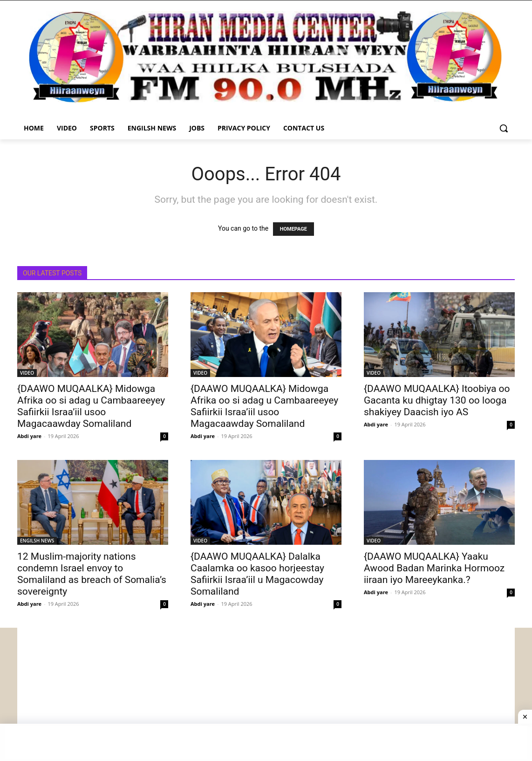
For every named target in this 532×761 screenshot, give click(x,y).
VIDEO (27, 373)
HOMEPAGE (293, 229)
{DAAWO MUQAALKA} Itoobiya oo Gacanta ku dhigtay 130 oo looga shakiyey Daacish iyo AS (437, 400)
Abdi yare (29, 436)
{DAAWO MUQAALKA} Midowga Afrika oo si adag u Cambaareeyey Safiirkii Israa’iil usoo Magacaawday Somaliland (91, 406)
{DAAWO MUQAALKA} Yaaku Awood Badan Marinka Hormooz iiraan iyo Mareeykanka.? (434, 568)
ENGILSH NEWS (37, 541)
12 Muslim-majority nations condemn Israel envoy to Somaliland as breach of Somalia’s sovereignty (92, 574)
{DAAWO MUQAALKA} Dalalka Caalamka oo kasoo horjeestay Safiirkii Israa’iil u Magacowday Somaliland (257, 574)
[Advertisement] (266, 693)
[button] (504, 128)
